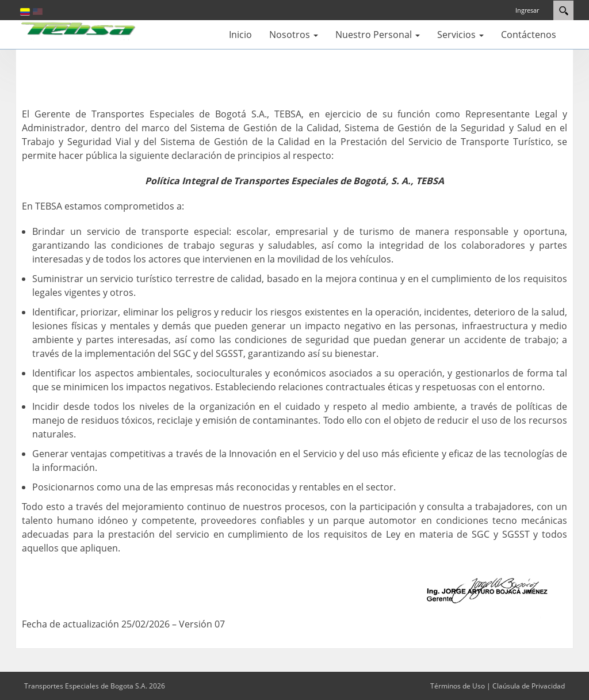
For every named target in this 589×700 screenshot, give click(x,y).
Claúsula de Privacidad (529, 686)
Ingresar (527, 10)
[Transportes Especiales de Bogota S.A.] (79, 30)
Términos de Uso (458, 686)
